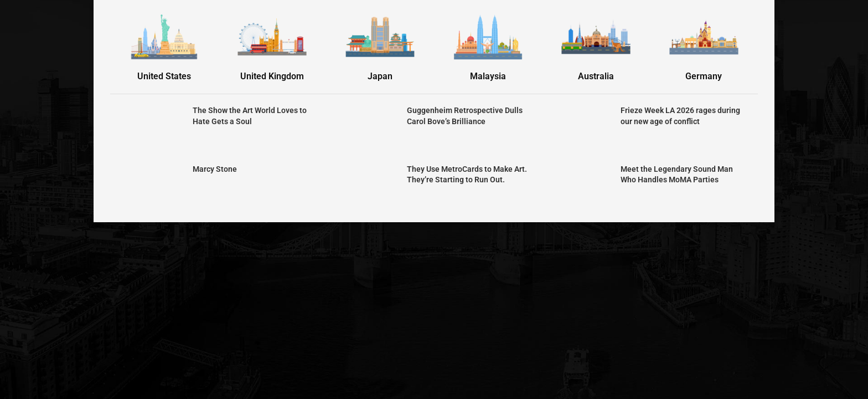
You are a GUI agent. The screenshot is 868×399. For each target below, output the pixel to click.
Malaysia (488, 76)
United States (164, 76)
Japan (380, 76)
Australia (596, 76)
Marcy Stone (215, 169)
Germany (704, 76)
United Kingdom (272, 76)
